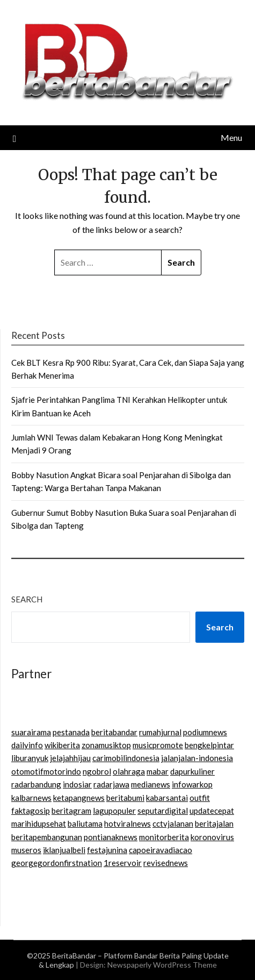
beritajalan (214, 823)
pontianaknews (111, 837)
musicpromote (158, 745)
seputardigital (163, 811)
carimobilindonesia (126, 758)
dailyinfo (27, 745)
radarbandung (36, 784)
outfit (200, 798)
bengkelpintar (209, 745)
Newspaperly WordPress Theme (162, 965)
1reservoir (123, 863)
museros (26, 850)
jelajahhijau (70, 758)
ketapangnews (79, 798)
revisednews (166, 863)
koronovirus (212, 837)
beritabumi (125, 798)
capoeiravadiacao (161, 850)
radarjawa (111, 784)
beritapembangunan (47, 837)
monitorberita (164, 837)
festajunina (107, 850)
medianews (151, 784)
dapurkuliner (192, 771)
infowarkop (192, 784)
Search (27, 599)
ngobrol (97, 771)
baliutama (85, 823)
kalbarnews (31, 798)
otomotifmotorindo (46, 771)
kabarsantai (167, 798)
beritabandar (114, 732)
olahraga (129, 771)
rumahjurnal (160, 732)
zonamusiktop (106, 745)
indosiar (77, 784)
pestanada (71, 732)
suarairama (31, 732)
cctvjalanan (173, 823)
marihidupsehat (39, 823)
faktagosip (31, 811)
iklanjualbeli (64, 850)
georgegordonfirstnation (57, 863)
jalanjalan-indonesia (197, 758)
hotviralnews (127, 823)
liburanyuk (30, 758)
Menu (231, 137)
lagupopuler (114, 811)
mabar (158, 771)
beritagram (71, 811)
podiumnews (205, 732)
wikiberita (62, 745)
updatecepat (212, 811)
